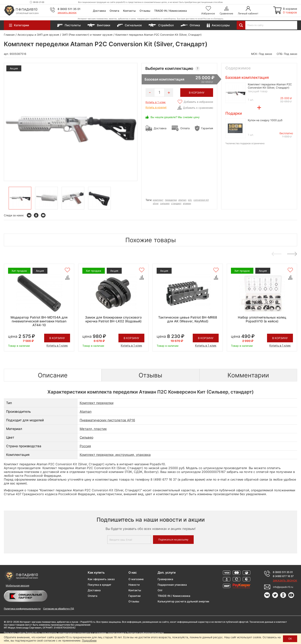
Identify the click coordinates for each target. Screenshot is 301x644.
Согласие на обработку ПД (59, 609)
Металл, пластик (93, 429)
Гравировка (165, 579)
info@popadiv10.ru (283, 587)
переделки (171, 200)
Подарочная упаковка (172, 585)
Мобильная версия (17, 586)
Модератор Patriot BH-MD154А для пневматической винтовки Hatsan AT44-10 (39, 321)
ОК (290, 639)
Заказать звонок (67, 13)
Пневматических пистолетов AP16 (107, 420)
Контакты (129, 11)
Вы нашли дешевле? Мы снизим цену (175, 117)
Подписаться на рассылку (173, 540)
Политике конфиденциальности (145, 633)
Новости (134, 585)
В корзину (57, 338)
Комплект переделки (97, 403)
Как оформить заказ (101, 579)
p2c (190, 200)
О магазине (136, 579)
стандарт (176, 203)
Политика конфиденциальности (22, 609)
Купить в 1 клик (156, 102)
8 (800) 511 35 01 (69, 9)
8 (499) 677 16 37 (283, 576)
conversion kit (201, 200)
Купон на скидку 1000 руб (265, 120)
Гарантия (207, 128)
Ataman (86, 412)
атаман (187, 203)
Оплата (114, 11)
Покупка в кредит (100, 585)
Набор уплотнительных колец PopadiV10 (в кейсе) (262, 319)
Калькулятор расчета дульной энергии (183, 601)
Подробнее (89, 640)
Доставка (99, 11)
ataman (182, 200)
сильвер (165, 203)
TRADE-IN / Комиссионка (170, 11)
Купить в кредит (156, 107)
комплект (158, 200)
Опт (160, 590)
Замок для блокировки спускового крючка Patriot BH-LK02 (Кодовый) (113, 319)
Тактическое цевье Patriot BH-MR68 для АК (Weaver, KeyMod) (188, 319)
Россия (85, 446)
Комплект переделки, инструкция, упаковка (115, 455)
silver (156, 203)
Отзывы (145, 11)
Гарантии (134, 596)
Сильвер (86, 437)
